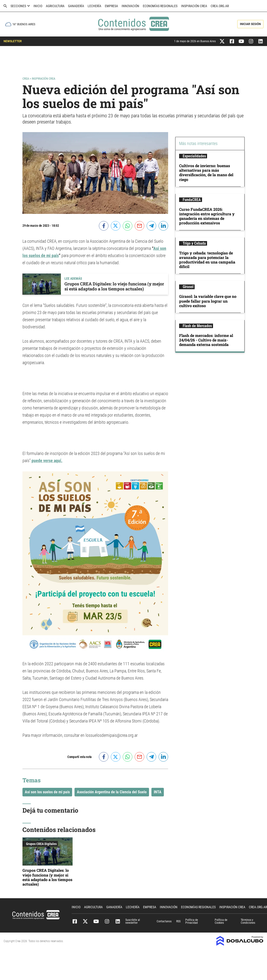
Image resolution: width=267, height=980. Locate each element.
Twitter (85, 921)
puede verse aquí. (47, 461)
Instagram (107, 921)
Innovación (130, 6)
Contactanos (164, 921)
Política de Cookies (221, 921)
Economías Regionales (160, 6)
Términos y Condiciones (248, 921)
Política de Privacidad (192, 921)
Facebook (75, 921)
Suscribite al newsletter (133, 921)
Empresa (111, 6)
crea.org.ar (220, 6)
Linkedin (118, 921)
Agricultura (55, 6)
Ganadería (76, 6)
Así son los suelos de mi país (47, 792)
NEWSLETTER (13, 41)
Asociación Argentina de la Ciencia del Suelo (112, 792)
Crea (26, 79)
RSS (178, 921)
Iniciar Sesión (250, 24)
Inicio (38, 6)
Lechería (94, 6)
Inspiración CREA (194, 6)
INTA (158, 792)
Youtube (96, 921)
